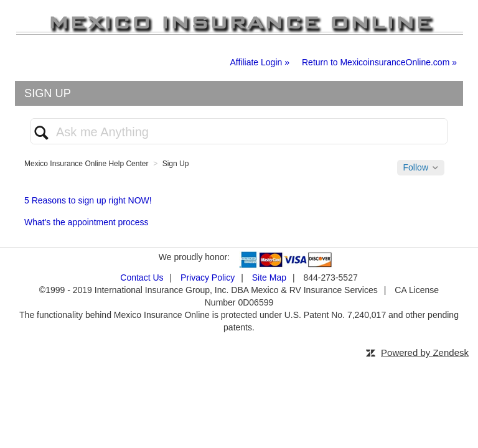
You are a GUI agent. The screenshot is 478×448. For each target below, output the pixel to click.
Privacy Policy (208, 278)
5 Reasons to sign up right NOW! (88, 200)
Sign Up (176, 164)
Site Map (269, 278)
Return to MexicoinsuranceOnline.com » (379, 62)
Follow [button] (416, 167)
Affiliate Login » (260, 62)
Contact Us (142, 278)
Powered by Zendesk (425, 352)
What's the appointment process (87, 222)
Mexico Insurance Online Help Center (86, 164)
